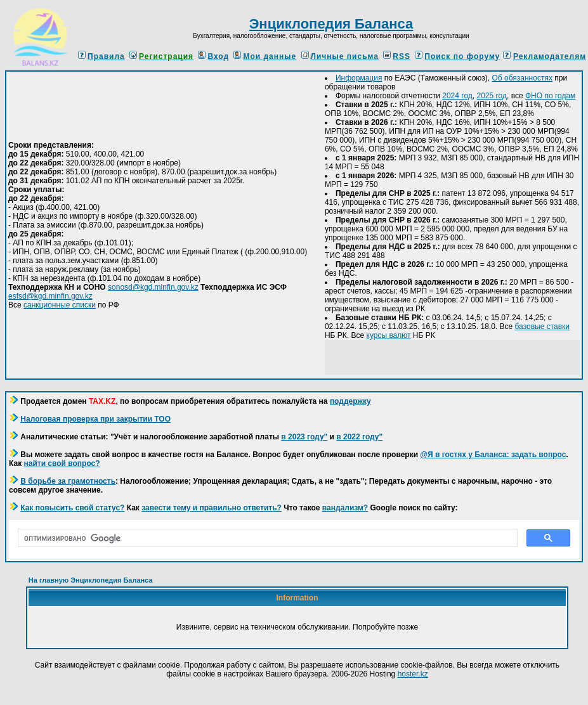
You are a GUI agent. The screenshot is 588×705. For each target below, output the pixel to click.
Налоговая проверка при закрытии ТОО (95, 419)
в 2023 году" (304, 437)
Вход (213, 56)
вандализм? (345, 508)
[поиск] (266, 538)
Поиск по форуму (457, 56)
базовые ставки (543, 327)
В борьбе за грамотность (68, 481)
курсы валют (389, 335)
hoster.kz (413, 674)
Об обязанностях (522, 78)
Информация (359, 78)
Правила (101, 56)
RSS (397, 56)
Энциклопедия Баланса (331, 24)
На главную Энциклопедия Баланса (91, 580)
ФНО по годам (550, 96)
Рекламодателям (550, 56)
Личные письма (340, 56)
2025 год (492, 96)
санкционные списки (60, 305)
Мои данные (265, 56)
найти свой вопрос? (62, 463)
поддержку (350, 401)
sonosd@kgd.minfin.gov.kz (153, 287)
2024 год (457, 96)
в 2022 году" (359, 437)
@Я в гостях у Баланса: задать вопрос (493, 455)
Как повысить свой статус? (72, 508)
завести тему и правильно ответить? (212, 508)
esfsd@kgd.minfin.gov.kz (50, 296)
